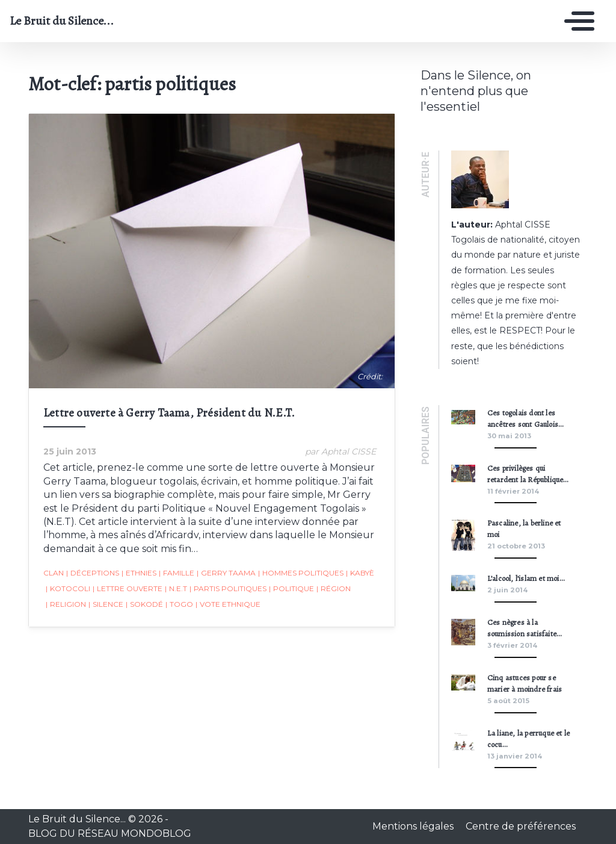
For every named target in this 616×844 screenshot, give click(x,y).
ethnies (139, 573)
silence (106, 604)
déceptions (93, 573)
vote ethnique (228, 604)
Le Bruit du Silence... (62, 21)
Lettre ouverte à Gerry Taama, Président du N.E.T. (169, 413)
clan (54, 573)
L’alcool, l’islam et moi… (526, 578)
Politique (291, 589)
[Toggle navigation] (576, 21)
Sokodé (144, 604)
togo (179, 604)
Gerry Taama (226, 573)
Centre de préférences (521, 826)
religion (66, 604)
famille (177, 573)
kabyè (360, 573)
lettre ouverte (128, 589)
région (334, 589)
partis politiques (228, 589)
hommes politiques (301, 573)
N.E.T (176, 589)
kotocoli (68, 589)
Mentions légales (414, 826)
